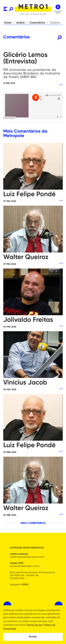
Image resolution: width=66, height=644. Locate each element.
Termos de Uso (34, 625)
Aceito (33, 637)
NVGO (25, 584)
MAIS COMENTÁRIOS (33, 523)
